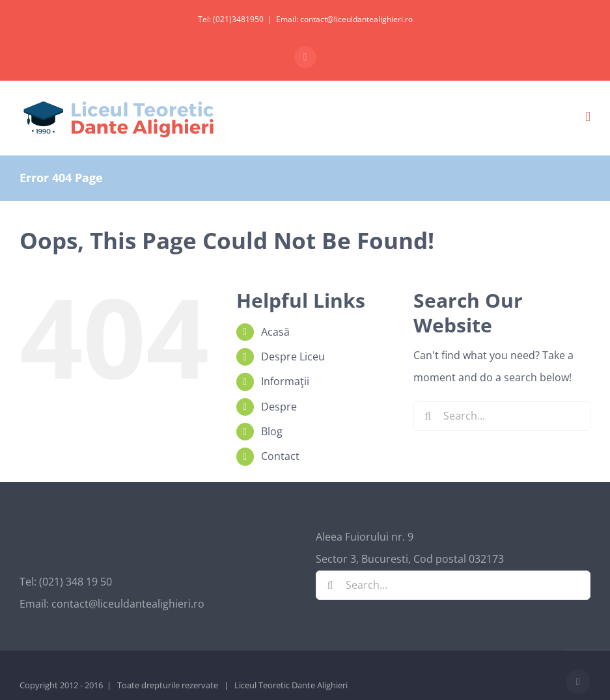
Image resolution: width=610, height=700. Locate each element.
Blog (272, 431)
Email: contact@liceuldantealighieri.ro (344, 19)
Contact (280, 456)
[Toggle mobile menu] (588, 117)
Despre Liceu (293, 357)
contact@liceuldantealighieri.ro (128, 604)
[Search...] (502, 416)
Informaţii (285, 381)
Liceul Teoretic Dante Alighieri (291, 685)
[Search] (428, 416)
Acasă (275, 332)
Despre (279, 407)
